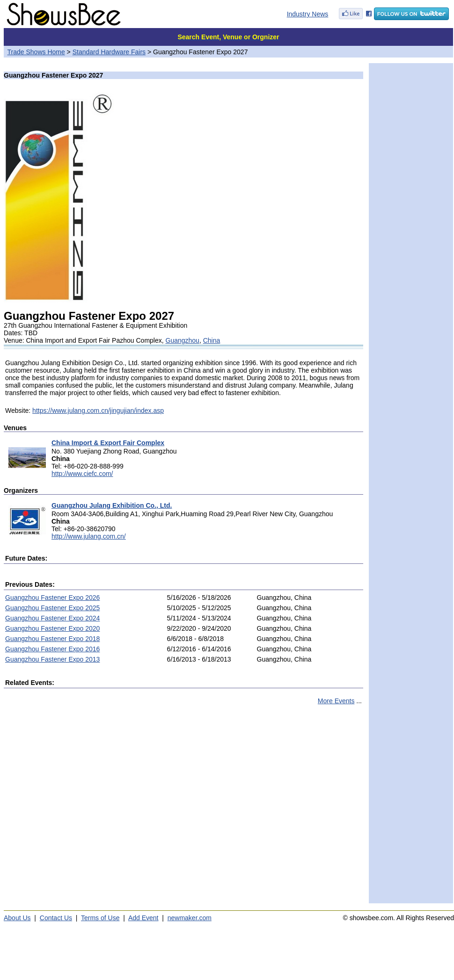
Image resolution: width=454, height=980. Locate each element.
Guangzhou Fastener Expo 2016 (52, 649)
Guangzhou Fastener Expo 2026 (52, 598)
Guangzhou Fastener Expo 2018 (52, 639)
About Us (17, 918)
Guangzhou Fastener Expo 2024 (52, 618)
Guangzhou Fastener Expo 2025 (52, 608)
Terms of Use (100, 918)
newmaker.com (190, 918)
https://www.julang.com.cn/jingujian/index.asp (98, 411)
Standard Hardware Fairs (109, 52)
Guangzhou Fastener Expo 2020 (52, 628)
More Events (336, 701)
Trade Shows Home (36, 52)
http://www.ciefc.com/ (82, 474)
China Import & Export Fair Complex (108, 443)
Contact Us (56, 918)
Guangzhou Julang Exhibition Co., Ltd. (112, 505)
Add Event (143, 918)
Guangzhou (183, 340)
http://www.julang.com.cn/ (89, 536)
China (212, 340)
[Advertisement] (88, 808)
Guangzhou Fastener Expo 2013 (52, 659)
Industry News (308, 14)
